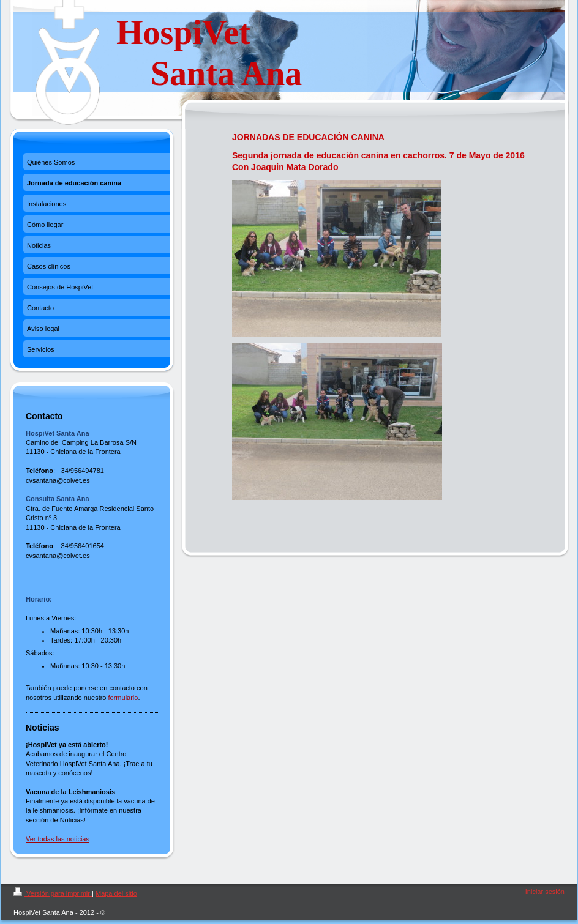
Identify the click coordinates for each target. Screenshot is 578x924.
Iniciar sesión (545, 892)
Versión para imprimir (53, 893)
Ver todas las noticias (58, 839)
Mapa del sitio (116, 893)
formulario (123, 698)
